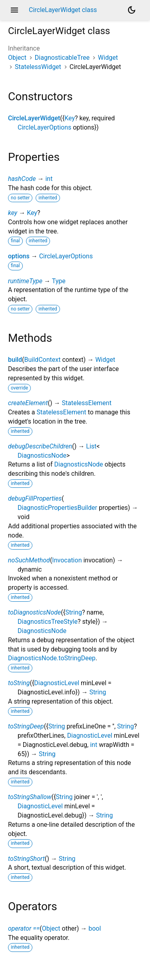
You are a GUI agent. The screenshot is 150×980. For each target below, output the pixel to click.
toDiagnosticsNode (34, 612)
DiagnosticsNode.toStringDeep (52, 658)
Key (70, 118)
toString (19, 683)
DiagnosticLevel (57, 683)
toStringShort (26, 859)
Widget (108, 58)
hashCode (22, 179)
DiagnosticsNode (42, 456)
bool (95, 928)
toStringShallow (30, 797)
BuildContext (43, 360)
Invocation (67, 560)
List (91, 446)
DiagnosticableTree (62, 58)
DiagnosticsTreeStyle (48, 622)
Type (59, 281)
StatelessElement (87, 403)
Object (17, 58)
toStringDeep (26, 726)
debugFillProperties (35, 498)
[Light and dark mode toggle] (132, 10)
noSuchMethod (29, 560)
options (19, 256)
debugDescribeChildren (40, 446)
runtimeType (25, 281)
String (74, 612)
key (13, 213)
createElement (28, 403)
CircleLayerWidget (34, 118)
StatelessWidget (38, 67)
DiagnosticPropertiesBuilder (57, 508)
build (15, 360)
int (49, 179)
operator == (24, 928)
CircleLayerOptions (44, 127)
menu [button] (14, 10)
